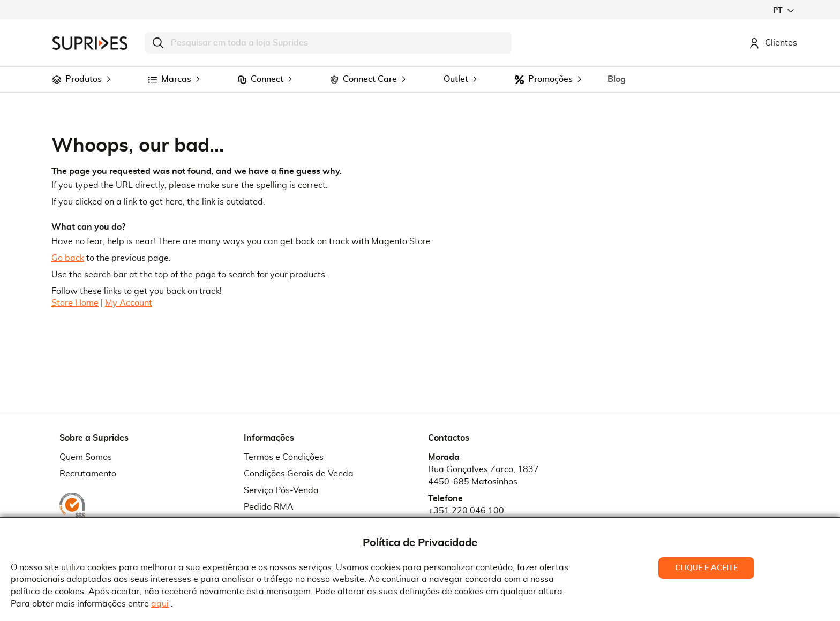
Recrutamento (88, 474)
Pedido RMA (269, 507)
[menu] (420, 79)
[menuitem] (57, 80)
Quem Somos (86, 457)
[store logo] (90, 43)
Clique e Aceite (706, 568)
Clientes (773, 43)
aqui (160, 604)
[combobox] (328, 43)
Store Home (75, 303)
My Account (129, 303)
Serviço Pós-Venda (281, 490)
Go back (68, 258)
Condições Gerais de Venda (299, 474)
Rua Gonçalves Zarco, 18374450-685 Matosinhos (483, 476)
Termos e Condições (284, 457)
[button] (783, 10)
